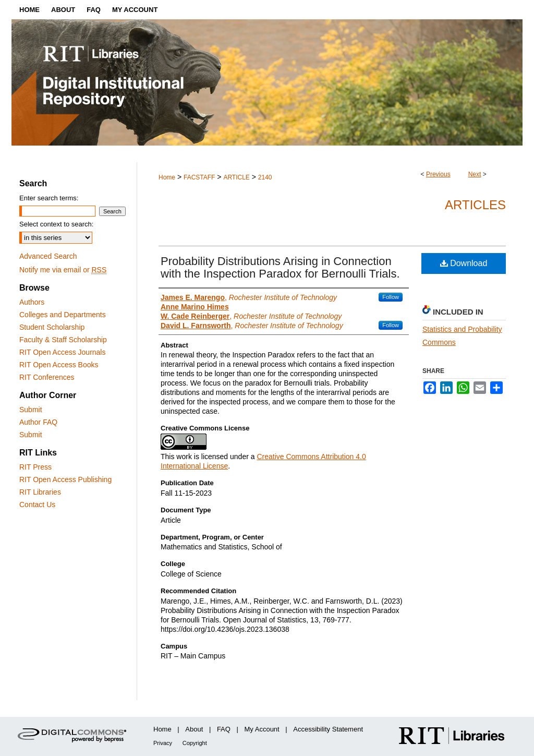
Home (167, 177)
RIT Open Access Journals (62, 352)
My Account (262, 729)
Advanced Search (48, 256)
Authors (32, 302)
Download (464, 263)
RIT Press (35, 467)
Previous (438, 174)
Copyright (195, 743)
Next (475, 174)
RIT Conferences (47, 377)
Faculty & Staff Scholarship (63, 340)
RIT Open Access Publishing (65, 479)
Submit (31, 410)
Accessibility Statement (328, 729)
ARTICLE (236, 177)
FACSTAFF (199, 177)
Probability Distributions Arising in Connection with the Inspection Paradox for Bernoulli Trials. (280, 267)
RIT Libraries (40, 492)
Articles (475, 205)
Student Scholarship (52, 327)
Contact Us (37, 505)
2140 (265, 177)
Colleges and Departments (63, 315)
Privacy (163, 743)
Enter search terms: (49, 198)
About (194, 729)
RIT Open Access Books (59, 365)
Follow (391, 297)
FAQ (224, 729)
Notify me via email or (63, 270)
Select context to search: (56, 224)
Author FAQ (38, 422)
